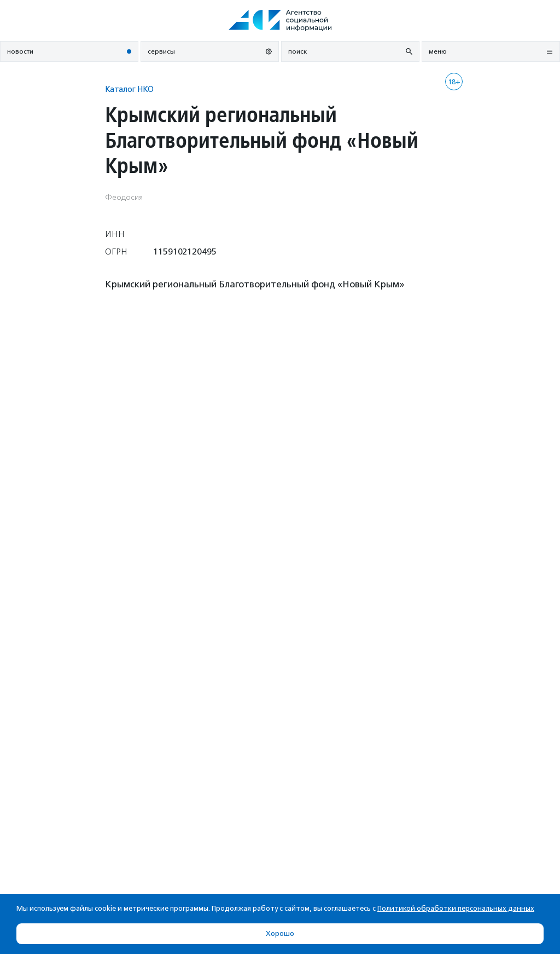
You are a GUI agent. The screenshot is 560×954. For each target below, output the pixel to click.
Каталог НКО (129, 89)
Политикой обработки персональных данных (456, 908)
